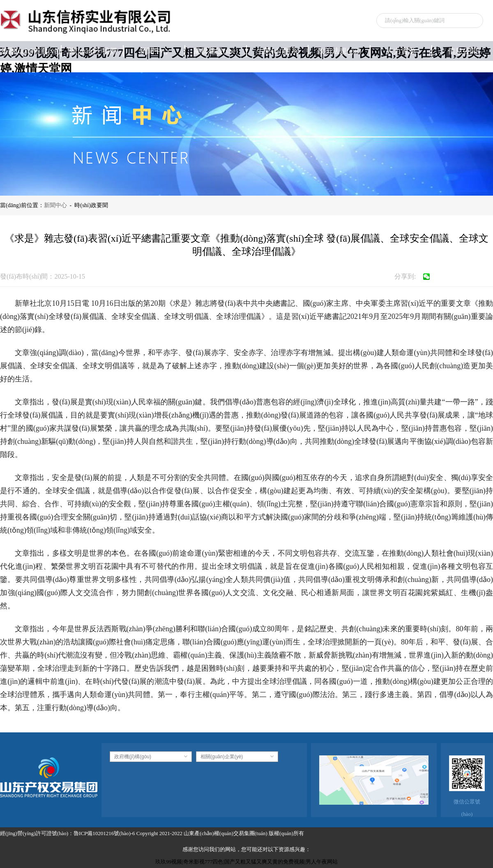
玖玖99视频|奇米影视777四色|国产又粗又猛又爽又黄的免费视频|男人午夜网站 (246, 862)
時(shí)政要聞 (91, 205)
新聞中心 (55, 205)
